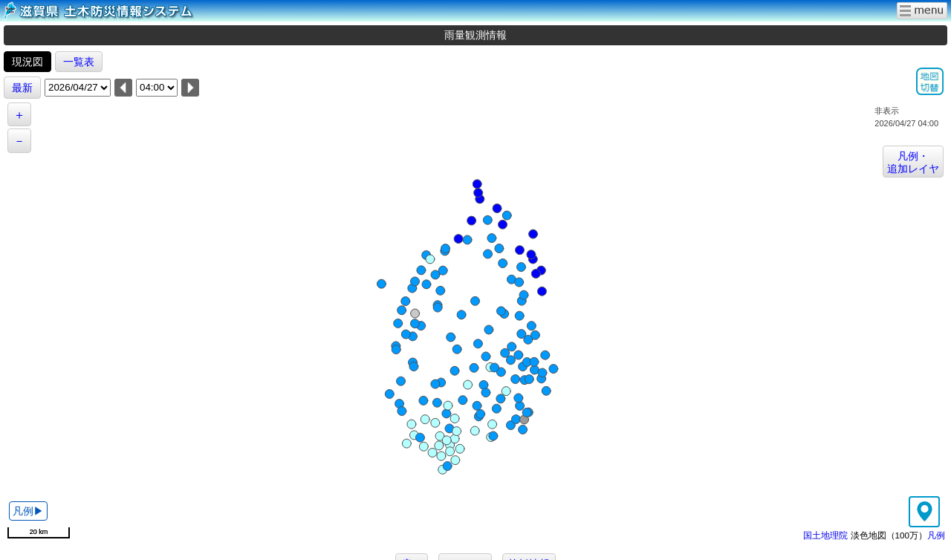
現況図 (27, 62)
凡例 (936, 535)
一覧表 (79, 62)
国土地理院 (825, 535)
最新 (22, 88)
